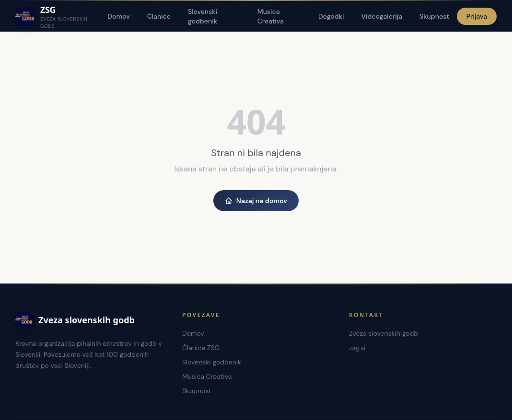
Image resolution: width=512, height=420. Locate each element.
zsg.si (357, 348)
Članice (159, 16)
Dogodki (331, 16)
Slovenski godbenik (203, 16)
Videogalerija (382, 16)
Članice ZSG (201, 348)
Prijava (477, 16)
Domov (118, 16)
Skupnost (434, 16)
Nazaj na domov (256, 201)
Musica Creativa (271, 16)
